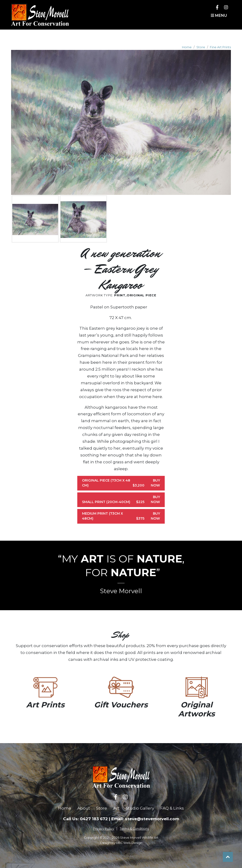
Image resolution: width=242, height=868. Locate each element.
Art (117, 808)
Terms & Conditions (134, 829)
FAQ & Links (172, 808)
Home (187, 47)
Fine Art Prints (220, 47)
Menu (219, 15)
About (84, 808)
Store (201, 47)
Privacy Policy (104, 829)
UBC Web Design (129, 843)
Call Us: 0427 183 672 (85, 819)
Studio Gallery (140, 808)
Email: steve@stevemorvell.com (145, 819)
